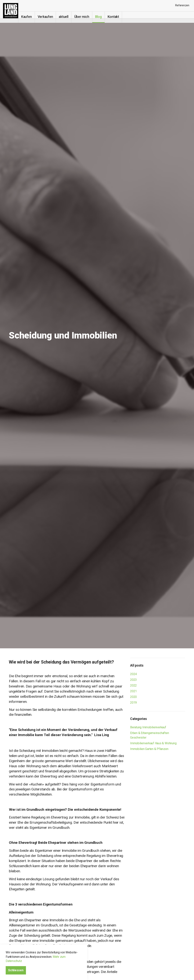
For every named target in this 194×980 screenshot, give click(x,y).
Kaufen (31, 17)
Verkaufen (50, 17)
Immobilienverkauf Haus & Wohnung (153, 743)
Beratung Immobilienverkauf (148, 727)
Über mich (86, 17)
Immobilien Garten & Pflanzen (149, 749)
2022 (133, 685)
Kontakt (118, 17)
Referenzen (182, 5)
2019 (133, 703)
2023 (133, 680)
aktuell (68, 17)
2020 (133, 697)
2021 (133, 691)
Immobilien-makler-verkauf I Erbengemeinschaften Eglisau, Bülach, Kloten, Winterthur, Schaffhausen (11, 11)
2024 (133, 674)
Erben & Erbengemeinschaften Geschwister (150, 735)
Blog (103, 17)
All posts (137, 665)
